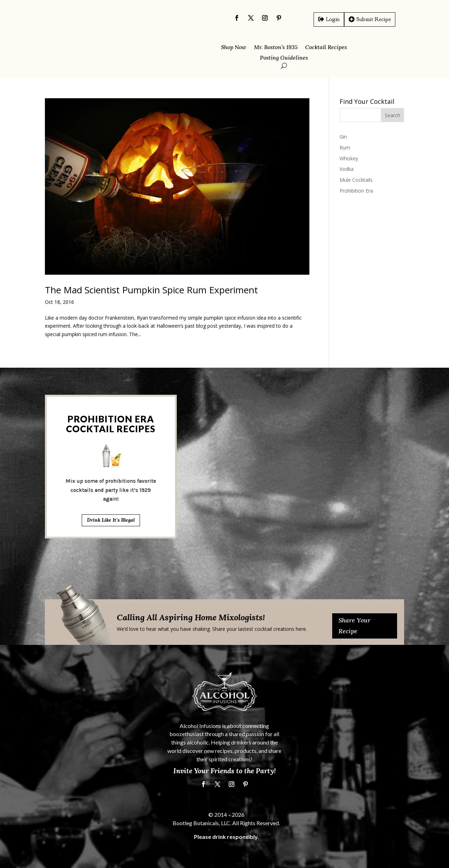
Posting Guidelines (284, 58)
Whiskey (349, 158)
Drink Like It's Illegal (111, 364)
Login (333, 19)
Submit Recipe (374, 19)
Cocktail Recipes (326, 48)
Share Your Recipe (354, 626)
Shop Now (234, 48)
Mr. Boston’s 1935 (276, 48)
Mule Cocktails (356, 180)
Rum (345, 148)
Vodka (347, 169)
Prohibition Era (356, 191)
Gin (343, 137)
